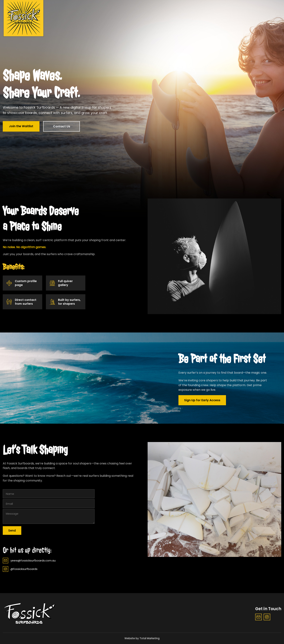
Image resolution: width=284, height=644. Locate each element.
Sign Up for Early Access (202, 400)
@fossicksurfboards (20, 569)
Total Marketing (150, 638)
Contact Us (62, 126)
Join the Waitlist (21, 126)
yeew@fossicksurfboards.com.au (29, 561)
